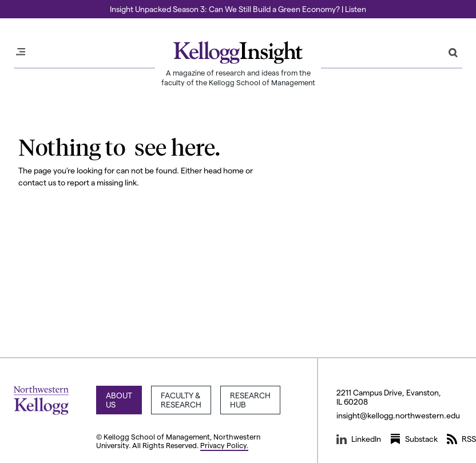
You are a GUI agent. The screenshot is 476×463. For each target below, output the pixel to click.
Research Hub (250, 400)
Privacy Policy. (224, 445)
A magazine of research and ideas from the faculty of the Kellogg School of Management (238, 77)
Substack (414, 439)
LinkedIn (359, 439)
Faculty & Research (181, 400)
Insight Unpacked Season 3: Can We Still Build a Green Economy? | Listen (238, 9)
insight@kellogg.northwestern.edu (398, 415)
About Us (119, 400)
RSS (461, 439)
